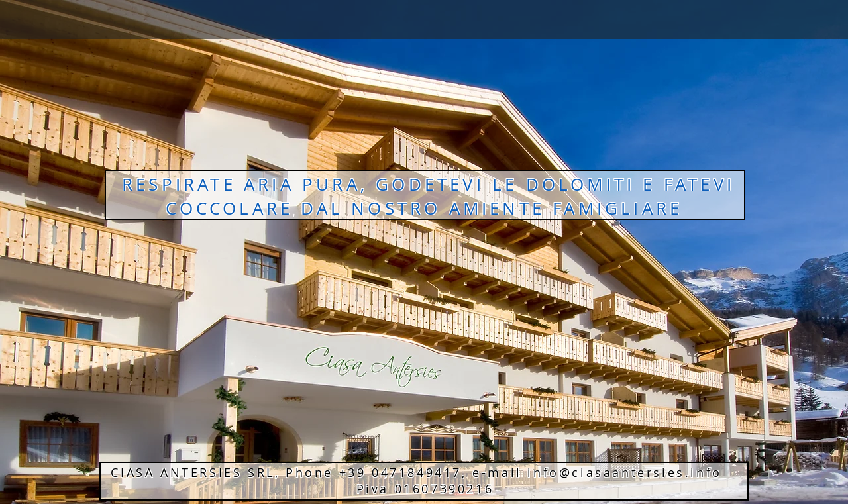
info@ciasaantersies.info (624, 472)
